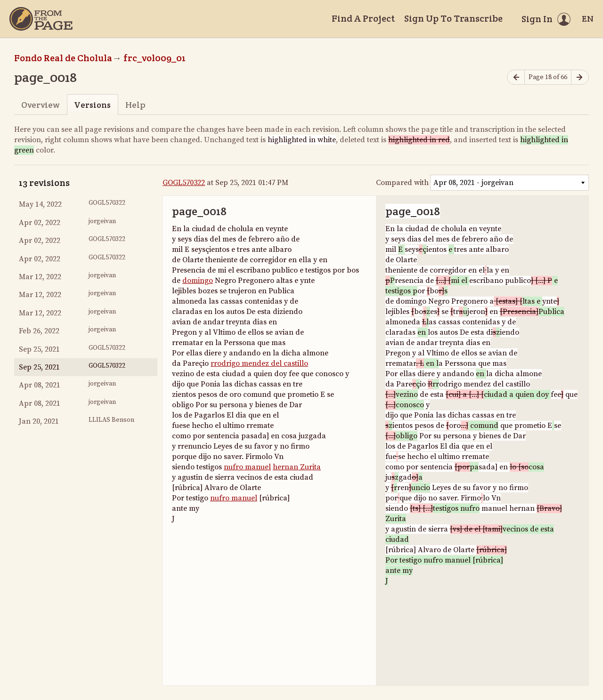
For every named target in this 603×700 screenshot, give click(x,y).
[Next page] (580, 77)
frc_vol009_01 (155, 58)
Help (135, 105)
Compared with (402, 183)
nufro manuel (247, 467)
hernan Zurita (297, 467)
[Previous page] (516, 77)
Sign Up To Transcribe (453, 18)
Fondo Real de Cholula (63, 58)
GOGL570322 (184, 183)
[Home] (41, 19)
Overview (40, 105)
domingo (198, 281)
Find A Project (363, 18)
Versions (92, 105)
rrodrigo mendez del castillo (259, 363)
